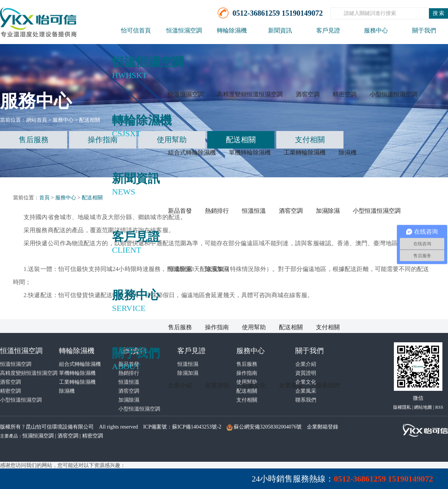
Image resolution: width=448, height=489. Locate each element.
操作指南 (217, 327)
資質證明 (217, 385)
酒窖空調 (308, 94)
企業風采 (291, 385)
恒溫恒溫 (254, 211)
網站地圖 (423, 407)
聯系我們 (328, 385)
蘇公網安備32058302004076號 (268, 427)
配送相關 (291, 327)
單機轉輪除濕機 (250, 152)
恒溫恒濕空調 (184, 30)
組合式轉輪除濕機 (192, 152)
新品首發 (180, 211)
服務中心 (376, 30)
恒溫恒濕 (180, 269)
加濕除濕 (328, 211)
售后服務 (180, 327)
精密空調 (345, 94)
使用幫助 (254, 327)
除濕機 (348, 152)
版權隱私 (402, 407)
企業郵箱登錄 (323, 427)
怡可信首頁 (136, 30)
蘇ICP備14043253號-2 (197, 427)
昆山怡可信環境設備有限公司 (60, 427)
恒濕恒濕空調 (38, 436)
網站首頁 (37, 120)
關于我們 (424, 30)
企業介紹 (180, 385)
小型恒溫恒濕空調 (393, 94)
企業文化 (254, 385)
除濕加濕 (217, 269)
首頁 (44, 198)
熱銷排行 (217, 211)
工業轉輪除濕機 (305, 152)
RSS (439, 407)
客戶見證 (328, 30)
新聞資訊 (280, 30)
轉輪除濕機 (232, 30)
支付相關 (328, 327)
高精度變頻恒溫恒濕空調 (250, 94)
